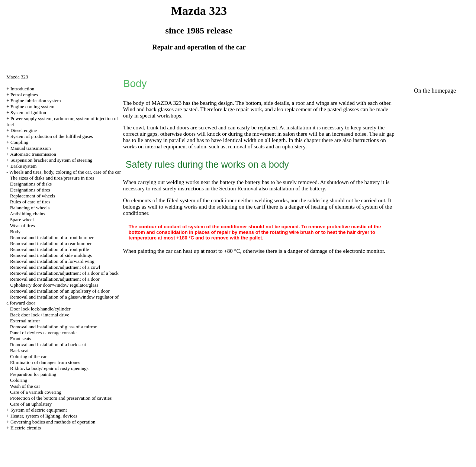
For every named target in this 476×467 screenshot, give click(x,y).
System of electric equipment (39, 410)
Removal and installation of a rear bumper (51, 243)
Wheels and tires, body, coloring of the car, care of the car (65, 172)
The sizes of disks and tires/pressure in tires (52, 178)
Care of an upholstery (31, 404)
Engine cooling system (32, 107)
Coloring (19, 380)
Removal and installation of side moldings (51, 255)
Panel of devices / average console (43, 333)
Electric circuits (26, 428)
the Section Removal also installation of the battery (268, 189)
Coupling (19, 142)
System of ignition (28, 112)
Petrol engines (24, 95)
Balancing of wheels (30, 208)
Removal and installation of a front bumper (52, 237)
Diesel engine (24, 130)
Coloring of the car (28, 356)
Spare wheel (22, 220)
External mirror (25, 321)
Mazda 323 (17, 77)
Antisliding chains (27, 214)
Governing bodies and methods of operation (53, 422)
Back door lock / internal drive (40, 315)
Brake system (23, 166)
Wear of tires (22, 226)
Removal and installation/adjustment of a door (55, 279)
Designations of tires (30, 190)
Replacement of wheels (33, 196)
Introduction (22, 89)
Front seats (21, 339)
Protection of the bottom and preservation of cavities (61, 398)
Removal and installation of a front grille (49, 249)
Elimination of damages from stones (45, 362)
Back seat (19, 350)
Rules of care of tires (30, 202)
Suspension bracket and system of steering (52, 160)
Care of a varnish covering (36, 392)
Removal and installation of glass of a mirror (53, 327)
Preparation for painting (33, 374)
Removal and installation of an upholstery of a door (60, 291)
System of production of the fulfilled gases (52, 136)
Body (15, 231)
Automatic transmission (33, 154)
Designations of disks (31, 184)
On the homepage (435, 91)
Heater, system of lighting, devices (44, 416)
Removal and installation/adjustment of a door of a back (64, 273)
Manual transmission (31, 148)
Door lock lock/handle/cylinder (40, 309)
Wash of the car (25, 386)
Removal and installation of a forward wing (52, 261)
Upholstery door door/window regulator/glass (54, 285)
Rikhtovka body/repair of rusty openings (49, 368)
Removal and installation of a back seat (48, 344)
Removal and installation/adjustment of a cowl (55, 267)
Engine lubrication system (36, 101)
